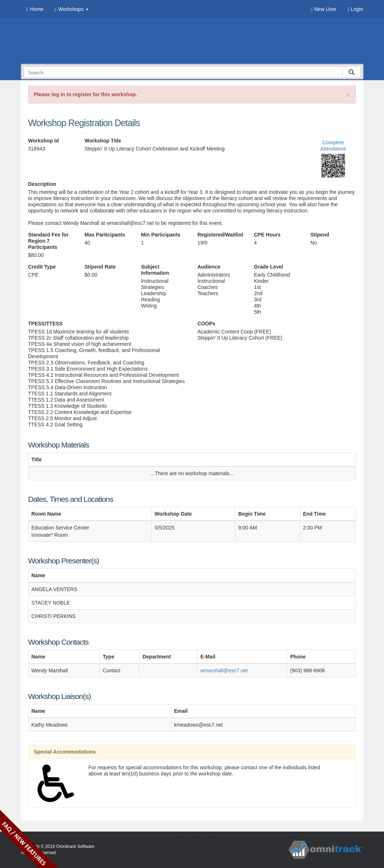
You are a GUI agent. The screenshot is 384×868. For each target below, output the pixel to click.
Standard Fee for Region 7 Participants (48, 241)
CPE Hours (267, 235)
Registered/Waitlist (220, 235)
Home (35, 9)
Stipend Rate (100, 267)
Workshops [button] (71, 9)
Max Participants (105, 235)
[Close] (348, 95)
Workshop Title (103, 141)
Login (355, 9)
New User (324, 9)
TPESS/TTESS (45, 324)
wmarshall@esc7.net (224, 670)
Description (42, 184)
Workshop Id (44, 141)
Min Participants (161, 235)
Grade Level (269, 267)
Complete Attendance (333, 146)
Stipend (320, 235)
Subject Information (155, 270)
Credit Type (42, 267)
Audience (209, 267)
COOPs (206, 324)
